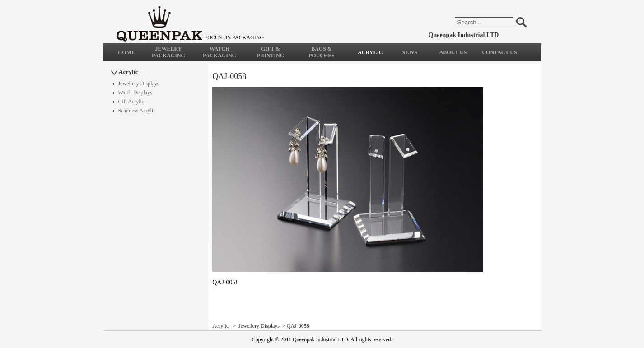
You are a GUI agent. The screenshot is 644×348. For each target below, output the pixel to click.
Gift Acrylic (131, 102)
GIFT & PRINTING (271, 52)
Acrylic (129, 72)
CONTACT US (499, 52)
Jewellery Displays (139, 84)
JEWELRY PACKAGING (168, 52)
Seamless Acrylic (137, 111)
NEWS (409, 52)
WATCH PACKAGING (219, 52)
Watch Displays (135, 93)
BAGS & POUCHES (322, 52)
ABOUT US (453, 52)
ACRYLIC (370, 52)
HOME (126, 52)
